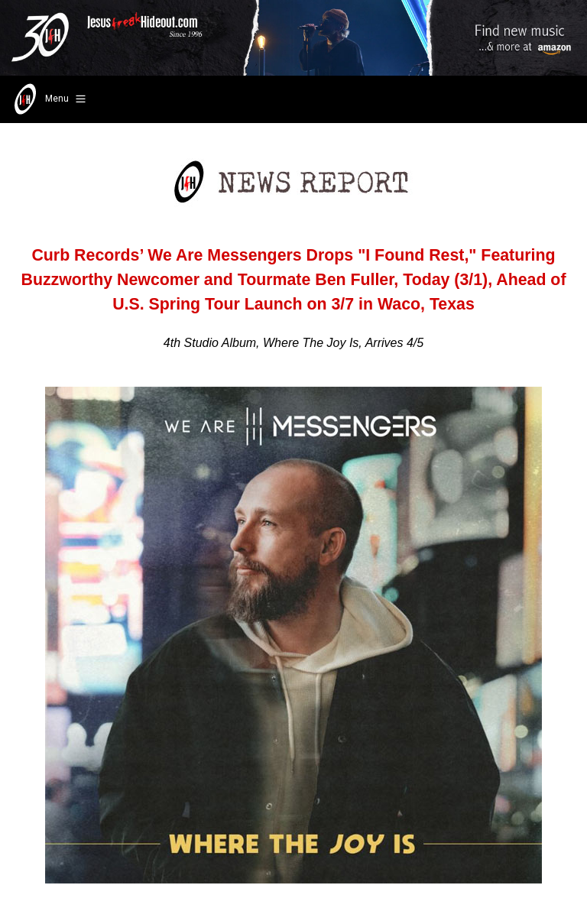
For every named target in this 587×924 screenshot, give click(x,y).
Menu (49, 99)
